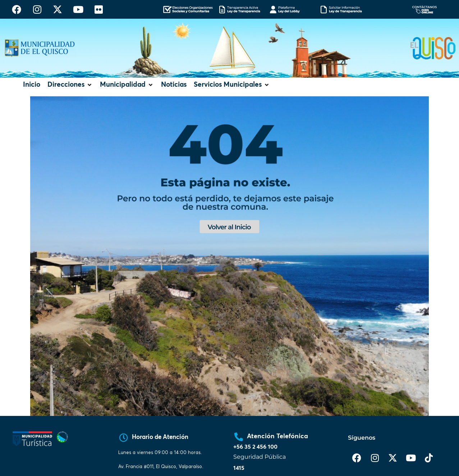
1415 (239, 468)
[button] (70, 85)
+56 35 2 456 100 (255, 447)
